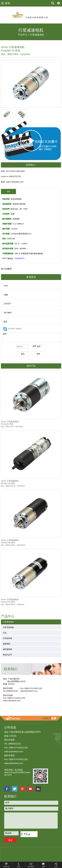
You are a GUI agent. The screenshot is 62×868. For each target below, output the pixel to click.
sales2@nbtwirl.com (29, 691)
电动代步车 (7, 655)
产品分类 (6, 867)
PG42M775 (20, 258)
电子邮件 (31, 867)
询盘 (43, 867)
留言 (31, 337)
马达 (5, 633)
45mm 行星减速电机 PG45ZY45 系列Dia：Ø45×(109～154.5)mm (13, 543)
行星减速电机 (37, 35)
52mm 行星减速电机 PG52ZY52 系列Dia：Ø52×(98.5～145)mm (13, 602)
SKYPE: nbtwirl (15, 329)
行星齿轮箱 (7, 638)
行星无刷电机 (8, 627)
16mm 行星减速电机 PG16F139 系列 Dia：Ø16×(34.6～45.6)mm (13, 483)
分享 (56, 867)
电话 (19, 867)
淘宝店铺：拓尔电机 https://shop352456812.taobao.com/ (17, 772)
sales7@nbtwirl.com (12, 701)
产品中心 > (24, 35)
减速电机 (7, 644)
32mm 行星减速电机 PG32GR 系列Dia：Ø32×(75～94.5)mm (12, 424)
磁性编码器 (7, 649)
